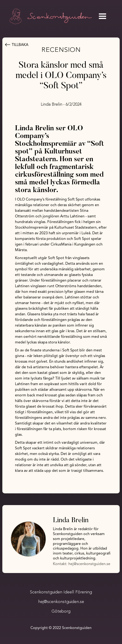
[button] (103, 16)
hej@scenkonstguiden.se (89, 564)
